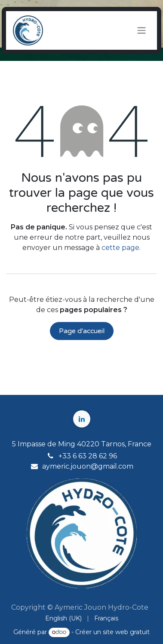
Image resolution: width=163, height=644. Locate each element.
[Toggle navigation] (141, 31)
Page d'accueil (82, 331)
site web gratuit (126, 632)
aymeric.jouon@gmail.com (88, 466)
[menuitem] (63, 618)
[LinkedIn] (82, 419)
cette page (120, 248)
